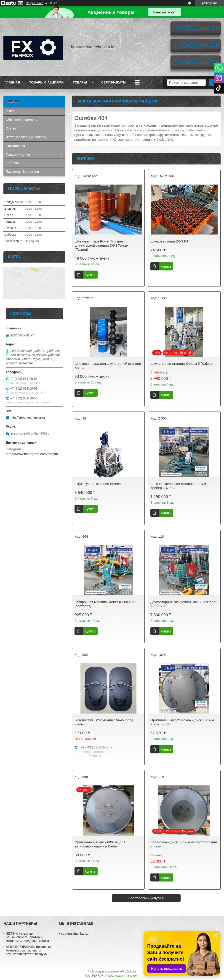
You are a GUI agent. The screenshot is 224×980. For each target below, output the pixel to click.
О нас (10, 111)
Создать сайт (34, 3)
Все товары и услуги (145, 898)
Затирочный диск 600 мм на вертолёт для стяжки (184, 844)
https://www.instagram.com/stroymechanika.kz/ (34, 454)
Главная (12, 82)
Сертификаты (114, 82)
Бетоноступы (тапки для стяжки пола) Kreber (104, 722)
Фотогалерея (15, 146)
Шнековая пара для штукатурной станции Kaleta (108, 366)
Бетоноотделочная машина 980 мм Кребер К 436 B (178, 486)
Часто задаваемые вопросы (27, 137)
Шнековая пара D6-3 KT (169, 241)
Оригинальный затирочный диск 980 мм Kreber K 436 (182, 722)
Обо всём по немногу (21, 120)
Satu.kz (131, 972)
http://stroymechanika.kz (28, 417)
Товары (80, 82)
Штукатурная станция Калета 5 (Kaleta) (182, 364)
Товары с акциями (46, 82)
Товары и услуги (18, 154)
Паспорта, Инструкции (22, 172)
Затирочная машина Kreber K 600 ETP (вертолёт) (105, 604)
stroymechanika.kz (75, 933)
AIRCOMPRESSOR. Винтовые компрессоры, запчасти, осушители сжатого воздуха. (28, 950)
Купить (90, 275)
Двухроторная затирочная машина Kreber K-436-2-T (184, 604)
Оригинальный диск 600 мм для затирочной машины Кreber (100, 844)
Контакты (13, 163)
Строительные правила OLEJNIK (143, 139)
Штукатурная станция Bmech (98, 484)
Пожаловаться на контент (123, 976)
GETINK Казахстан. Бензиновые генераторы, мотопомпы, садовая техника (27, 937)
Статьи (11, 128)
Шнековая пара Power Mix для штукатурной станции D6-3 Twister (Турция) (102, 245)
